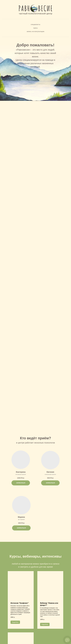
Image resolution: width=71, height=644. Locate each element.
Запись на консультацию (36, 31)
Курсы (35, 28)
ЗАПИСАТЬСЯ (21, 483)
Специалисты (35, 24)
